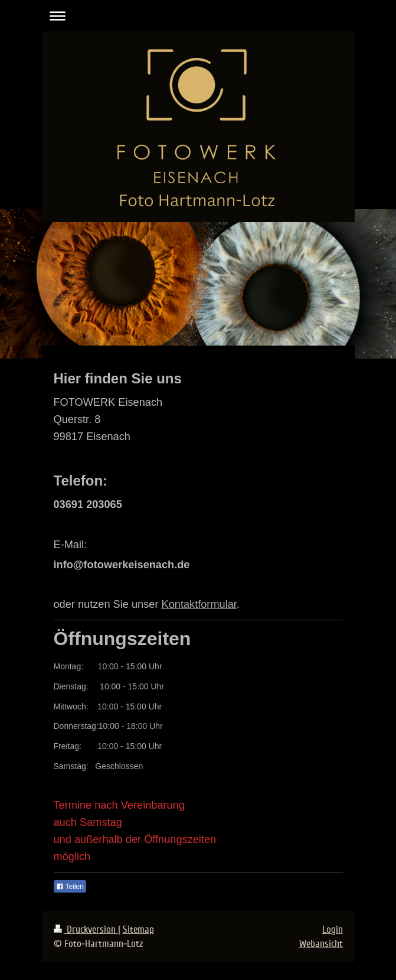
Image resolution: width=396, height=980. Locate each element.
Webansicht (321, 944)
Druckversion (86, 929)
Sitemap (138, 929)
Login (333, 929)
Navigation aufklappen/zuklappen (198, 16)
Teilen (70, 887)
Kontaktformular (199, 604)
